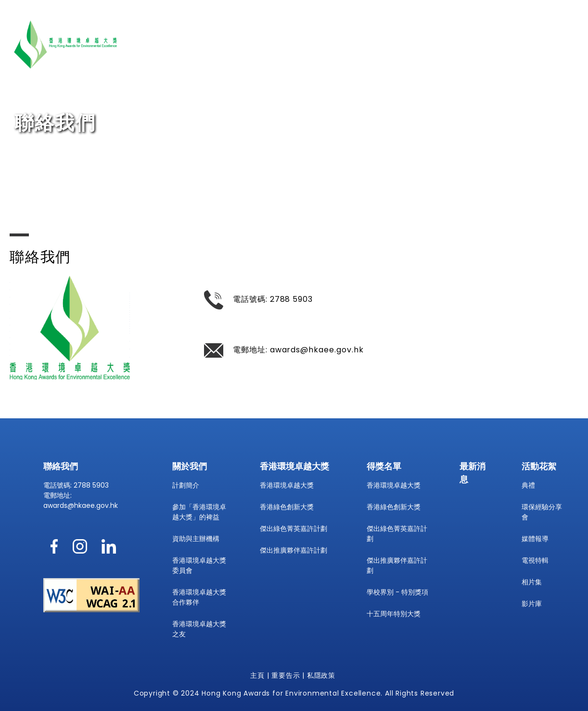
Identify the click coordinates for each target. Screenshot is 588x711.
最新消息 (435, 38)
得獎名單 (477, 38)
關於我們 (318, 38)
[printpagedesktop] (461, 67)
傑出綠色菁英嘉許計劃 (294, 529)
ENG (394, 67)
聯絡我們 (562, 38)
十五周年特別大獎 (394, 614)
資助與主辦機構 (196, 539)
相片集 (532, 582)
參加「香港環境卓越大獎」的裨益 (199, 512)
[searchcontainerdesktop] (572, 66)
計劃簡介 (186, 485)
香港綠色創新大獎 (287, 507)
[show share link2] (483, 67)
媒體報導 (535, 539)
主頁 (257, 675)
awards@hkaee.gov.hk (317, 350)
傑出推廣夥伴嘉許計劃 (294, 550)
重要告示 (286, 675)
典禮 (528, 485)
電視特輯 (535, 560)
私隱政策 (321, 675)
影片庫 (532, 604)
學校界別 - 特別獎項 (397, 592)
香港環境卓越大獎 (377, 38)
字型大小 (429, 67)
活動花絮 (520, 38)
